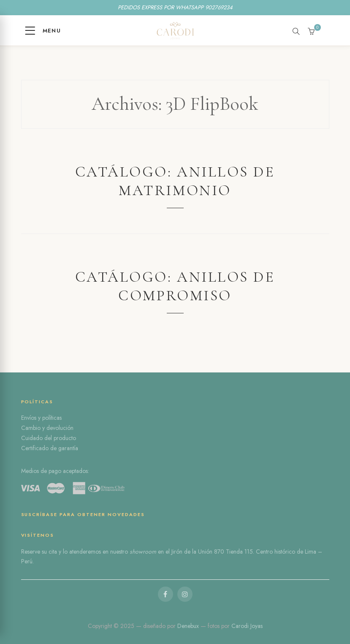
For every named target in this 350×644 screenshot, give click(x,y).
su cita (49, 552)
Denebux (189, 626)
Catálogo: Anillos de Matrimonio (175, 181)
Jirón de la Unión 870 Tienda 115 (212, 552)
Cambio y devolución (47, 428)
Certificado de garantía (50, 448)
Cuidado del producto (49, 438)
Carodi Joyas (247, 626)
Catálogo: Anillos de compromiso (175, 286)
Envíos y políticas (41, 418)
